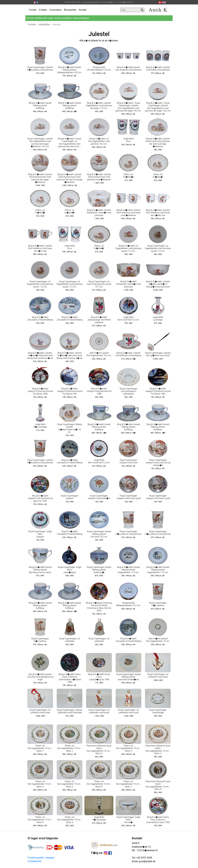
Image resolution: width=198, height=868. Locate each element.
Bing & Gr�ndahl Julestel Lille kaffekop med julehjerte (128, 354)
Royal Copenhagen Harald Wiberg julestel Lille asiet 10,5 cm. (99, 534)
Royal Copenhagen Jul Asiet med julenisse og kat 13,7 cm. (99, 284)
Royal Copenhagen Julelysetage (158, 711)
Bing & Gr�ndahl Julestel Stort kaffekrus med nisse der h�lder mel (158, 213)
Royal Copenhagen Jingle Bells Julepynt (40, 534)
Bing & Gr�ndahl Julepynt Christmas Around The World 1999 (158, 391)
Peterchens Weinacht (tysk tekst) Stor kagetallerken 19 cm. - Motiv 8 (158, 785)
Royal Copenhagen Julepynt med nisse (128, 461)
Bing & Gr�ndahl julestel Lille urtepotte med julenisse (128, 69)
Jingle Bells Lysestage (158, 319)
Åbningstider (70, 10)
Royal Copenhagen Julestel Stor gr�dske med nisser (158, 354)
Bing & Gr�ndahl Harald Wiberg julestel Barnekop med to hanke (40, 570)
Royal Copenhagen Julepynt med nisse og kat (128, 497)
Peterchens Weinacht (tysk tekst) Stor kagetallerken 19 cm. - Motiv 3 (158, 750)
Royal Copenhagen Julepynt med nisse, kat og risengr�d (158, 463)
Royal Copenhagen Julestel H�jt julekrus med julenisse (40, 69)
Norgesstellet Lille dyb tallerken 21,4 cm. (99, 69)
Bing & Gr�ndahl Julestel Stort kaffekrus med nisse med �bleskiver (128, 213)
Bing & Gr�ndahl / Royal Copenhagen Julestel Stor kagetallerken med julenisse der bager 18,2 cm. (129, 107)
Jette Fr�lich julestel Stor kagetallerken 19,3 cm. (99, 354)
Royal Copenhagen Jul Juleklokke (70, 640)
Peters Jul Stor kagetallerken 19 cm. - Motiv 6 (99, 784)
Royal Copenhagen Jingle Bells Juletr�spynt (70, 570)
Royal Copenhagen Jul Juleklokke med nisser (99, 711)
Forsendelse (56, 10)
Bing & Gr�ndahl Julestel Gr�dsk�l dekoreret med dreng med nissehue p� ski (40, 356)
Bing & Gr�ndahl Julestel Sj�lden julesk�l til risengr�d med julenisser (158, 284)
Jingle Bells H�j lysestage (40, 426)
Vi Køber (43, 10)
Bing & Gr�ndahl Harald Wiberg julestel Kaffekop (40, 106)
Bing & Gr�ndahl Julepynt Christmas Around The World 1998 (40, 391)
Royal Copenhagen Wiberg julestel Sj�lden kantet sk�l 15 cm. (70, 428)
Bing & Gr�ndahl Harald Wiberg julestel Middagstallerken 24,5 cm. (70, 70)
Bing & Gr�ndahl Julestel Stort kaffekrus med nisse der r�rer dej (40, 248)
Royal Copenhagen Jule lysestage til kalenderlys (128, 391)
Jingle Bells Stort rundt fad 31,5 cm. (99, 461)
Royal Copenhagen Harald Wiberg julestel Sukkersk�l (99, 570)
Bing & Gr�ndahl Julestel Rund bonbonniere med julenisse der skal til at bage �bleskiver (70, 178)
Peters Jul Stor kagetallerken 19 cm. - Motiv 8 (40, 820)
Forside (33, 10)
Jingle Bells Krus (128, 140)
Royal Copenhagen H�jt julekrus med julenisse (129, 533)
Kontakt (83, 10)
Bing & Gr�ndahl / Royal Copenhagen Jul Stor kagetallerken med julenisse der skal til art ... (70, 143)
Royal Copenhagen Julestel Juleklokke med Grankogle (70, 711)
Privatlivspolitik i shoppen (41, 858)
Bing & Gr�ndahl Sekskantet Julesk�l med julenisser (129, 284)
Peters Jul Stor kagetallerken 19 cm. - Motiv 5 (70, 784)
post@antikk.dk (147, 861)
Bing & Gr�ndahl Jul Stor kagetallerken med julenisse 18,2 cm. (99, 141)
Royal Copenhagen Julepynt (70, 497)
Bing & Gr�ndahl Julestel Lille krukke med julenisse (158, 69)
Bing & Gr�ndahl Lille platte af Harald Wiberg (40, 319)
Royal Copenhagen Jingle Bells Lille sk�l (128, 820)
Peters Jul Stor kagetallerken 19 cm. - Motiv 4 (40, 784)
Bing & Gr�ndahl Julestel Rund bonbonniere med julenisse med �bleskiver (99, 177)
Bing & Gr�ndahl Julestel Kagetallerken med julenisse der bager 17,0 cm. (99, 106)
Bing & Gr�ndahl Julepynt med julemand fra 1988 (99, 391)
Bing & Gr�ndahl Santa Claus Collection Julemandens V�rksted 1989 (70, 678)
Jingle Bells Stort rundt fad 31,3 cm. (128, 319)
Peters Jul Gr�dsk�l (128, 176)
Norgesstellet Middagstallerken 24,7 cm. (128, 604)
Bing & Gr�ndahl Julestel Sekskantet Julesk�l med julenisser (99, 213)
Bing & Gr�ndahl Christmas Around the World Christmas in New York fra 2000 (99, 607)
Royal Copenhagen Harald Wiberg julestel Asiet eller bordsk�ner (128, 677)
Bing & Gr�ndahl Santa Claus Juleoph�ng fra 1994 (99, 677)
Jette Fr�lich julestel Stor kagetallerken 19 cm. (158, 640)
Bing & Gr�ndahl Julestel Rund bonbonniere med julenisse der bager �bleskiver (40, 178)
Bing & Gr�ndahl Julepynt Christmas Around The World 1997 (70, 391)
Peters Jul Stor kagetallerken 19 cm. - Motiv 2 (70, 748)
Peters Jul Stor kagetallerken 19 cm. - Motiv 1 (40, 748)
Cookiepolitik (34, 861)
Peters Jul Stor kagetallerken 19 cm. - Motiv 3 (128, 748)
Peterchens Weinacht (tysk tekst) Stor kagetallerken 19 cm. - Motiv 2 (99, 750)
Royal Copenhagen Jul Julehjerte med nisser (158, 676)
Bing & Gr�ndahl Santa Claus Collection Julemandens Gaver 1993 (158, 820)
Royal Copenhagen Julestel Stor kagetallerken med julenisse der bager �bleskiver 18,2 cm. (40, 143)
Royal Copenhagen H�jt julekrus (158, 604)
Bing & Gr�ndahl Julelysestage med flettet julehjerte (99, 320)
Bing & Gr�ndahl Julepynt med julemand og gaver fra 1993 (40, 498)
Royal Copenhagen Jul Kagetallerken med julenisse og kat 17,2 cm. (158, 248)
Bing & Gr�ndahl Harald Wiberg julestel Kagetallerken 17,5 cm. (128, 570)
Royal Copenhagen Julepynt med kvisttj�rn (99, 497)
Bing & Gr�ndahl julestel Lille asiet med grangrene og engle (40, 677)
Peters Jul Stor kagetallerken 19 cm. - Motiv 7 (128, 784)
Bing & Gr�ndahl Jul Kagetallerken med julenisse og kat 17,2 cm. (128, 248)
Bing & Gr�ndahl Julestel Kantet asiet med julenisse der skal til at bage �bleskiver (158, 143)
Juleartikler (44, 24)
